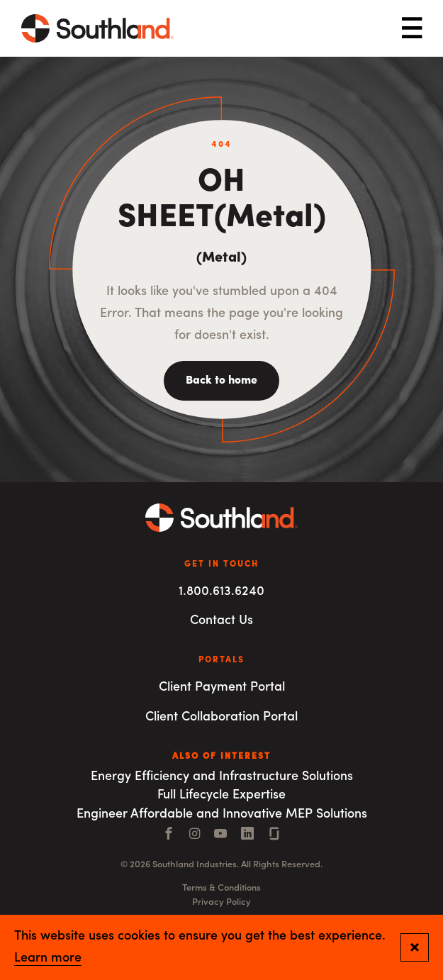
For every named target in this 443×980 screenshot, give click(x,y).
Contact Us (221, 621)
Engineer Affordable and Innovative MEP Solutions (222, 814)
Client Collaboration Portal (221, 717)
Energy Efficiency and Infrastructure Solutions (222, 777)
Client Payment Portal (222, 687)
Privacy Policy (221, 902)
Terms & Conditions (221, 888)
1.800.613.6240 (221, 592)
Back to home (221, 381)
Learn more (48, 959)
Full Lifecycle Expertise (221, 795)
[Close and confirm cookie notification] (415, 947)
